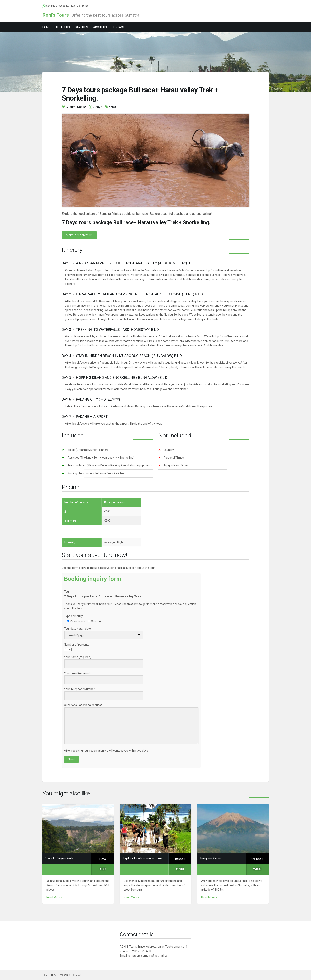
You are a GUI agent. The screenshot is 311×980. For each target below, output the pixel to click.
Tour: (67, 592)
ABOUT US (100, 27)
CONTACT (118, 27)
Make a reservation (79, 235)
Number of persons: (76, 645)
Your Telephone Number (104, 692)
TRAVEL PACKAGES (61, 975)
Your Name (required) (104, 660)
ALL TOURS (63, 27)
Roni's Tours (56, 15)
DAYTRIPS (82, 27)
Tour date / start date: (104, 632)
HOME (46, 27)
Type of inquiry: (74, 616)
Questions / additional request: (131, 724)
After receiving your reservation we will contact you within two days (106, 751)
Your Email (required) (104, 676)
